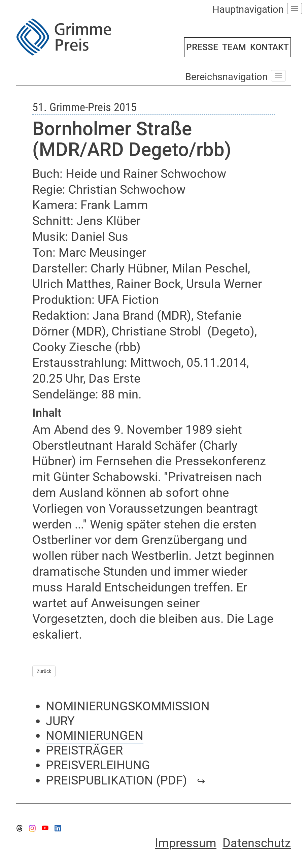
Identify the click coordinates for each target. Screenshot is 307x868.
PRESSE (202, 47)
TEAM (234, 47)
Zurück (44, 671)
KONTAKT (269, 47)
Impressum (186, 843)
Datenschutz (257, 843)
